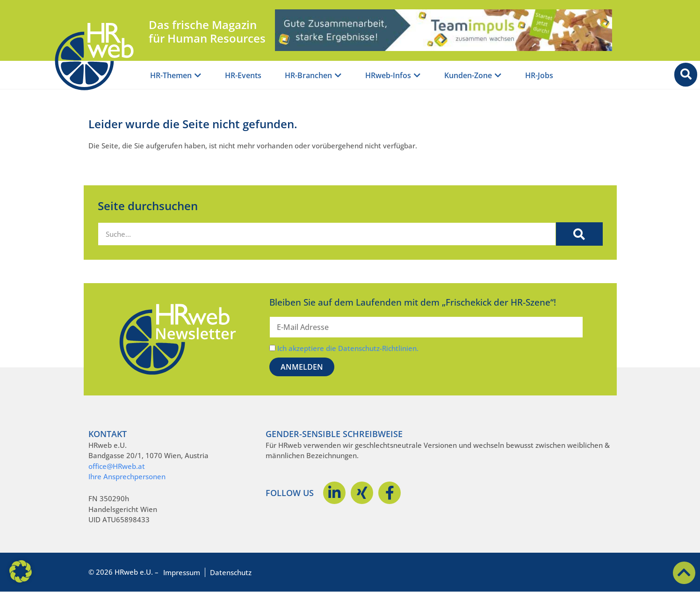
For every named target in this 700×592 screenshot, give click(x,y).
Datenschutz (231, 572)
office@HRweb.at (117, 466)
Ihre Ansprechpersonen (127, 476)
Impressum (182, 572)
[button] (21, 571)
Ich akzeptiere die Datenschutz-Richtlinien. (348, 348)
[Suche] (579, 234)
